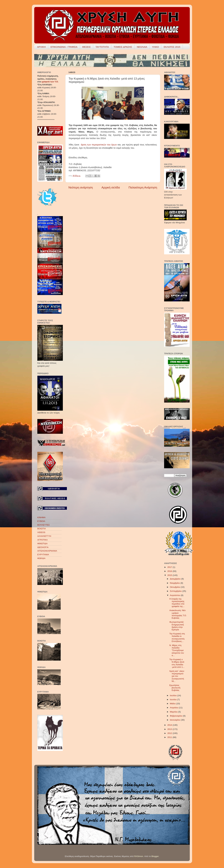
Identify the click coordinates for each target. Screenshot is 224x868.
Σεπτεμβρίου (176, 591)
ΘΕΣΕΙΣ (86, 47)
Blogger (155, 856)
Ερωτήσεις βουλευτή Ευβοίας (175, 688)
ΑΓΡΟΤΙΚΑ (42, 540)
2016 (170, 571)
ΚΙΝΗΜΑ (41, 517)
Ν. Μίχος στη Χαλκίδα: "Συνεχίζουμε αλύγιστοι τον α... (177, 650)
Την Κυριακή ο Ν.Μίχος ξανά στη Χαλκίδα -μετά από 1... (177, 663)
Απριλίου (174, 708)
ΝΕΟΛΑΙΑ (142, 47)
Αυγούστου (175, 595)
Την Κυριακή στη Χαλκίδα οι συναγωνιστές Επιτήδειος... (177, 637)
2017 (170, 567)
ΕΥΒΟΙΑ (41, 521)
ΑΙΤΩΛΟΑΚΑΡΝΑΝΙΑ (47, 551)
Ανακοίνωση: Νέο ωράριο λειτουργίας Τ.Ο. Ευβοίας (178, 614)
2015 (170, 575)
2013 (170, 729)
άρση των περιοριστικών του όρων (99, 145)
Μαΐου (173, 704)
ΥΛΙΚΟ (155, 47)
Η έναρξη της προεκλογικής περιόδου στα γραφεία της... (177, 603)
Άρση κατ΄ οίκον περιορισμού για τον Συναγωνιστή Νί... (177, 676)
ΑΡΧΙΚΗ (41, 47)
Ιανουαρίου (175, 720)
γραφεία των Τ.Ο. (50, 82)
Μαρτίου (174, 712)
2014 (170, 725)
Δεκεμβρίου (176, 579)
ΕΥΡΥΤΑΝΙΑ (43, 555)
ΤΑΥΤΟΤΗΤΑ (102, 47)
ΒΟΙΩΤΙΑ (42, 529)
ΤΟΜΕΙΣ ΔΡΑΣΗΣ (123, 47)
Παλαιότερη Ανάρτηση (143, 187)
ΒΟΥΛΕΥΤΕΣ (44, 525)
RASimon (139, 856)
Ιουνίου (174, 700)
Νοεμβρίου (175, 583)
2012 (170, 733)
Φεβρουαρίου (176, 716)
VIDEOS (41, 532)
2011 (170, 737)
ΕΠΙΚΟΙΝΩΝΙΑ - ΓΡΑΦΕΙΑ (64, 47)
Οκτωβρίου (175, 587)
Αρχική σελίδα (111, 187)
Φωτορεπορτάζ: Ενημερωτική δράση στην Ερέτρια (177, 626)
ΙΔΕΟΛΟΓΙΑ (43, 547)
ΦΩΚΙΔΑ (41, 558)
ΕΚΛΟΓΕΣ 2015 (172, 47)
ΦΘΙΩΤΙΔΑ (42, 544)
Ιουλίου (174, 695)
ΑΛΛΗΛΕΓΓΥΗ (44, 536)
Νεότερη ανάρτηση (81, 187)
